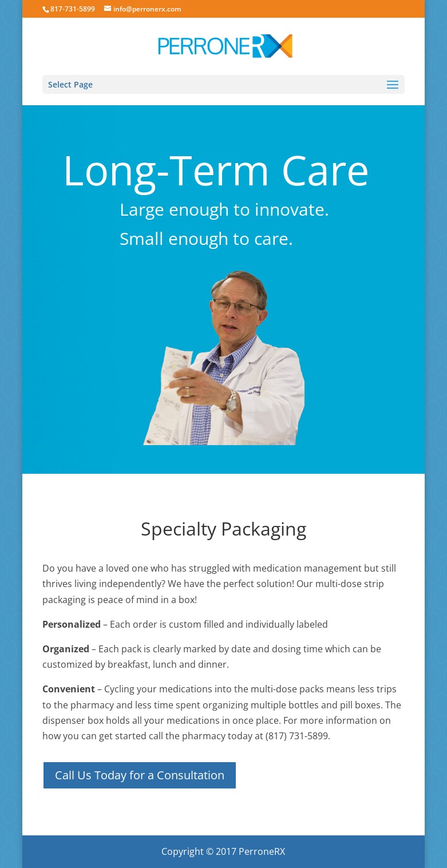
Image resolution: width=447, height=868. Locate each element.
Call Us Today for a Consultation (140, 775)
